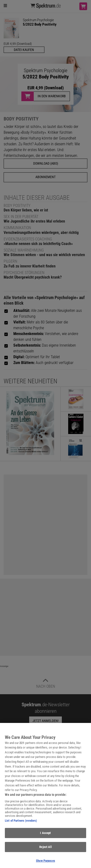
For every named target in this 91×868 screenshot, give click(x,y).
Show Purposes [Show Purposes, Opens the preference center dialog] (45, 863)
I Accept (45, 835)
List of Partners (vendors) (21, 823)
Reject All (45, 849)
